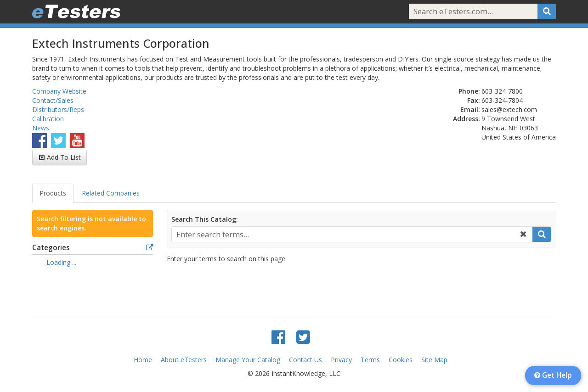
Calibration (48, 119)
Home (143, 360)
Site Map (434, 360)
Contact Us (305, 360)
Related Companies (111, 193)
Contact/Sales (53, 100)
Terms (370, 360)
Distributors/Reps (58, 109)
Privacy (341, 360)
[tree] (93, 263)
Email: (470, 109)
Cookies (401, 360)
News (41, 128)
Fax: (474, 100)
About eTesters (184, 360)
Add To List (64, 157)
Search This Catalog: (205, 219)
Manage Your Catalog (248, 360)
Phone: (469, 91)
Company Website (59, 91)
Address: (466, 119)
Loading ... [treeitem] (61, 262)
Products (53, 193)
